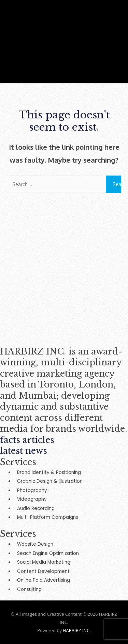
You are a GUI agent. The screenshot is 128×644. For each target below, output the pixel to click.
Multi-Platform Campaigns (48, 517)
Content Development (43, 571)
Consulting (29, 589)
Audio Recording (36, 508)
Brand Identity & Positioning (49, 472)
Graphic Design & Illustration (50, 481)
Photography (32, 490)
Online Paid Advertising (44, 580)
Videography (32, 499)
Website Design (35, 544)
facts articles (27, 440)
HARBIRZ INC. (77, 630)
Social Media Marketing (44, 562)
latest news (24, 451)
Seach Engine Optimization (48, 553)
